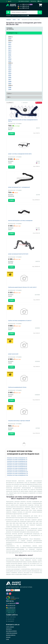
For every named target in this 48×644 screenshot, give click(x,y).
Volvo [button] (10, 94)
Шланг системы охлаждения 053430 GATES (20, 154)
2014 (10, 51)
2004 (10, 73)
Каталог (8, 637)
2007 (10, 79)
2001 (10, 67)
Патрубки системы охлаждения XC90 (17, 475)
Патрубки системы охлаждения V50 (17, 467)
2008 (10, 82)
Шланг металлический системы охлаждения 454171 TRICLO (23, 121)
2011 (10, 45)
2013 (10, 49)
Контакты (33, 1)
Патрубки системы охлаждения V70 (17, 470)
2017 (10, 57)
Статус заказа (10, 627)
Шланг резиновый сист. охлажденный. (19, 187)
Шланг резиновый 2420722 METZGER (18, 254)
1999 (10, 89)
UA (10, 1)
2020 (10, 39)
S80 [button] (9, 97)
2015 (10, 53)
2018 (10, 59)
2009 (10, 84)
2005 (10, 75)
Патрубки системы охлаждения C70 (17, 460)
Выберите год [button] (13, 33)
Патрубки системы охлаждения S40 (17, 461)
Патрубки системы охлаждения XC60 (17, 472)
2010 (10, 43)
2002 (10, 69)
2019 (10, 61)
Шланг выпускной (13, 354)
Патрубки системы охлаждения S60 (17, 463)
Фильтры (39, 103)
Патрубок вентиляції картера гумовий (19, 421)
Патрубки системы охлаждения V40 (17, 465)
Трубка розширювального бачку (17, 387)
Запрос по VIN (11, 612)
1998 (10, 87)
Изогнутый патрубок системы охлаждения (20, 221)
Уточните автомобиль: (10, 29)
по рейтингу (10, 103)
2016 (10, 55)
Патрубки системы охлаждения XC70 (17, 474)
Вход (40, 1)
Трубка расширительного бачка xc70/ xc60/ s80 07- (23, 287)
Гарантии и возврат (12, 633)
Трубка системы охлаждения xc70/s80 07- (20, 321)
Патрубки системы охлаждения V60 (17, 468)
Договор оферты (11, 635)
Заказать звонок (11, 610)
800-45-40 (23, 5)
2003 (10, 71)
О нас (8, 639)
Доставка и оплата (24, 1)
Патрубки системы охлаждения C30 (17, 458)
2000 (10, 65)
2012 (10, 47)
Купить (12, 134)
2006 (10, 77)
